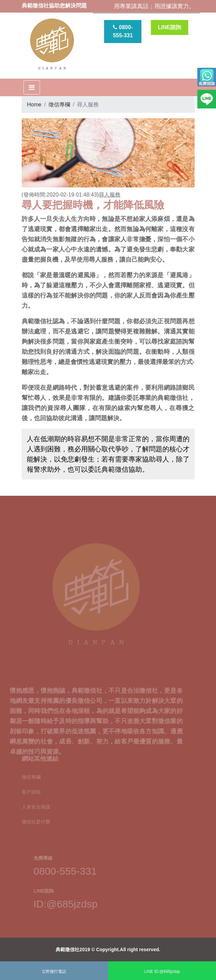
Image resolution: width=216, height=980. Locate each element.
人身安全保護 (36, 803)
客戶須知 (31, 789)
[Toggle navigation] (32, 87)
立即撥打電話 (54, 972)
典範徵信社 (67, 950)
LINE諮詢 (170, 27)
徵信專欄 (59, 105)
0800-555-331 (123, 31)
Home (34, 105)
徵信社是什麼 (36, 818)
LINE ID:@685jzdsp (162, 972)
